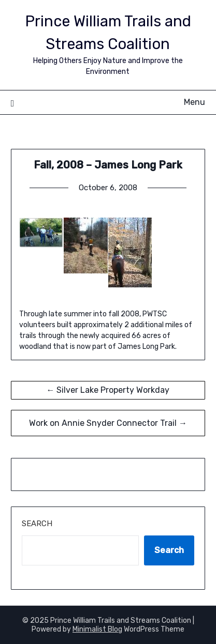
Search (37, 524)
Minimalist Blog (97, 629)
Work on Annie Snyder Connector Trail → (108, 423)
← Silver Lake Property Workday (108, 390)
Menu (195, 102)
